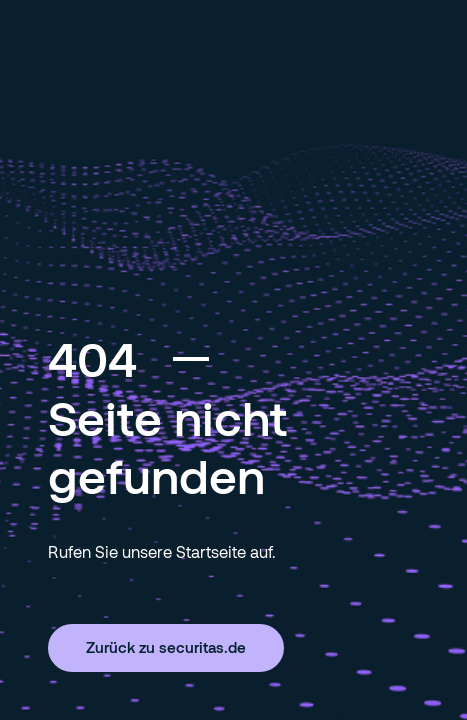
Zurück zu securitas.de (166, 647)
